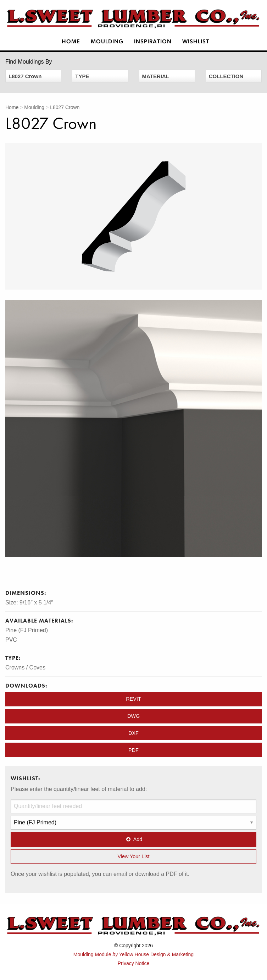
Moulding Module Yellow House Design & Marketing (133, 954)
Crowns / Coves (25, 667)
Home (71, 42)
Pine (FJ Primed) (27, 630)
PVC (11, 640)
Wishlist (196, 42)
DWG (133, 716)
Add (134, 839)
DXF (133, 733)
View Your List (133, 856)
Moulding (107, 42)
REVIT (133, 699)
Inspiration (153, 42)
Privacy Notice (133, 963)
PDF (133, 750)
